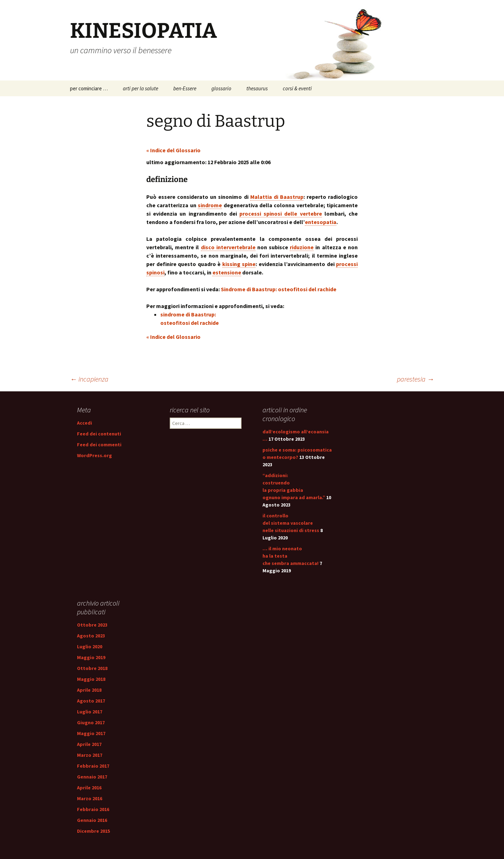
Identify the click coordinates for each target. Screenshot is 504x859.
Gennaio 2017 (92, 777)
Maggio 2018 (91, 679)
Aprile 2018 (89, 690)
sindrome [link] (210, 205)
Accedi (85, 423)
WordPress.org (94, 455)
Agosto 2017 (91, 701)
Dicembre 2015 (93, 831)
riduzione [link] (302, 247)
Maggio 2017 (91, 733)
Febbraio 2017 (93, 766)
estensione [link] (227, 272)
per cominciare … (89, 88)
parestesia (415, 379)
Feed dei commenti (99, 445)
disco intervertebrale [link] (228, 247)
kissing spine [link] (239, 264)
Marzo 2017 (90, 755)
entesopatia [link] (321, 222)
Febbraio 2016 (93, 809)
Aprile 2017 (89, 744)
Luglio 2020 (90, 647)
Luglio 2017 (90, 712)
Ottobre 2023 (92, 625)
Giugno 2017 (91, 722)
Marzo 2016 (90, 798)
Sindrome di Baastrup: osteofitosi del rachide (279, 289)
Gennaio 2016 (92, 820)
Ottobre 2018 (92, 668)
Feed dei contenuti (99, 434)
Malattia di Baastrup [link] (277, 197)
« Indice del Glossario (173, 150)
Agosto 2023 (91, 636)
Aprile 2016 (89, 788)
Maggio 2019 (91, 657)
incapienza (89, 379)
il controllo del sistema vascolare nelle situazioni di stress (291, 523)
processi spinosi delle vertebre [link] (281, 214)
